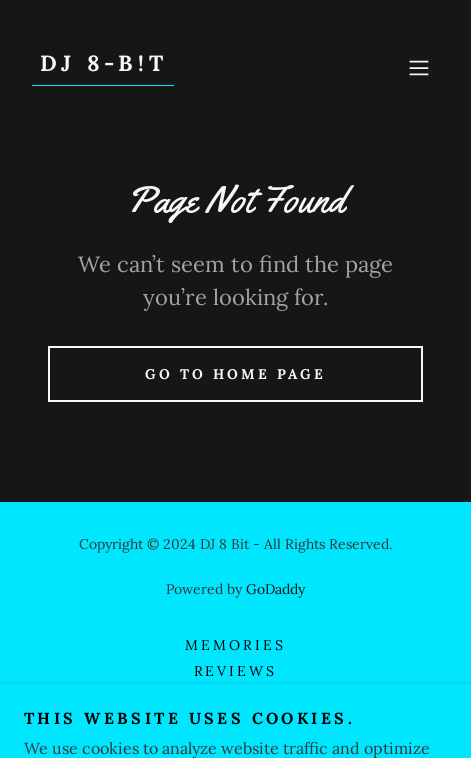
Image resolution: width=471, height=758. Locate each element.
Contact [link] (236, 697)
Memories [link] (235, 645)
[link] (103, 65)
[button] (419, 68)
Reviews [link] (236, 671)
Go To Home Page (235, 374)
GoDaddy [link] (275, 589)
